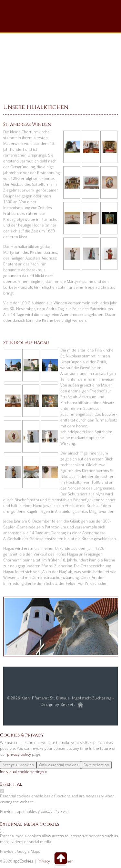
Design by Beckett (58, 705)
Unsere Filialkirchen (36, 107)
